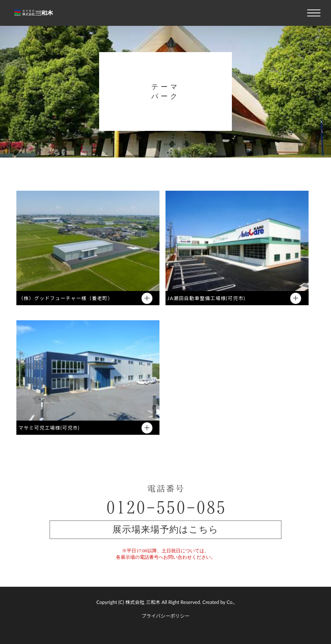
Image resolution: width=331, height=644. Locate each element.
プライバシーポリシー (165, 616)
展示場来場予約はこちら (165, 529)
